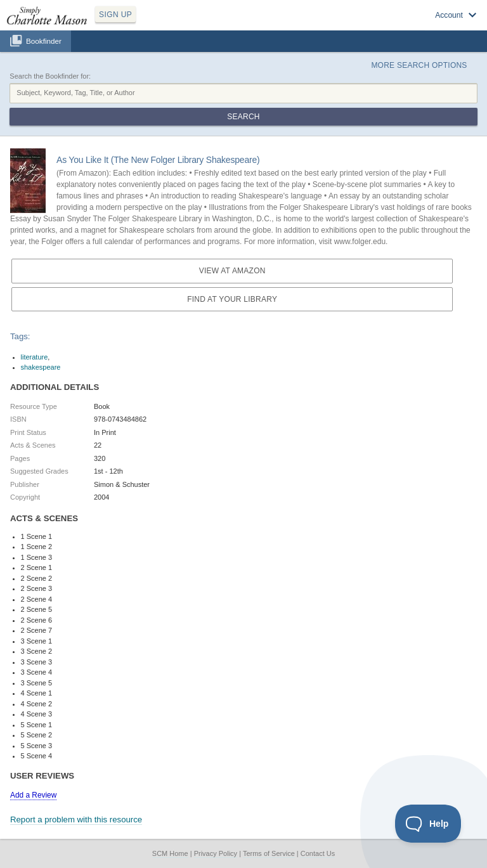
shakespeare (41, 367)
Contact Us (318, 853)
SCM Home (170, 853)
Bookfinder (44, 41)
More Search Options (419, 65)
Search (243, 117)
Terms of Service (269, 853)
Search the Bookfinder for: (50, 76)
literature (35, 357)
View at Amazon (232, 271)
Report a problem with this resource (76, 819)
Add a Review (33, 795)
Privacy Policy (216, 853)
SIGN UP (115, 15)
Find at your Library (232, 299)
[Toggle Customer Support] (428, 824)
